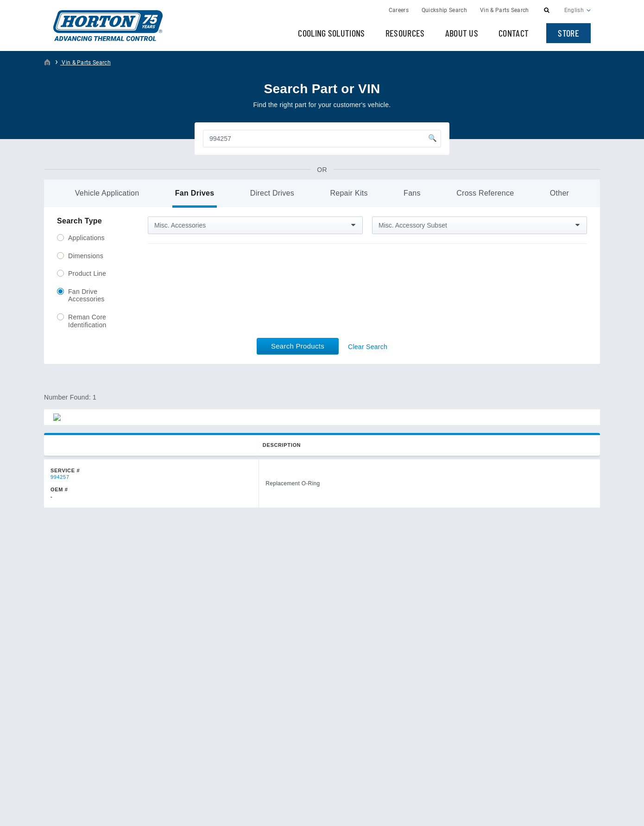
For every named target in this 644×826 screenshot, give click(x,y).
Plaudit (581, 811)
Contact (514, 33)
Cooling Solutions (331, 33)
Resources (405, 33)
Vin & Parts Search (85, 63)
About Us (462, 33)
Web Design (546, 811)
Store (568, 33)
